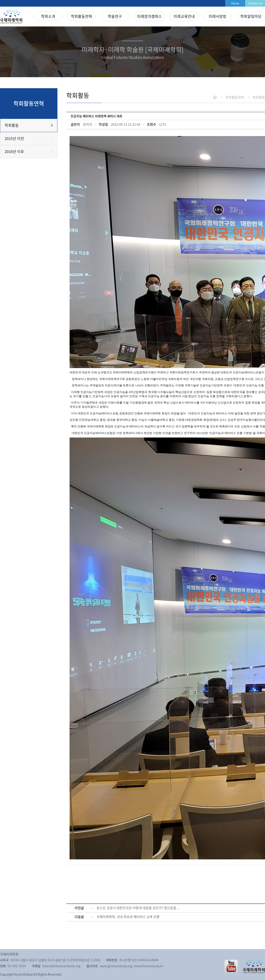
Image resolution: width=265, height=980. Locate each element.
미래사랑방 (218, 16)
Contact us (255, 3)
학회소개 (48, 16)
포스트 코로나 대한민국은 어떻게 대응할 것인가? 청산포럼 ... (138, 908)
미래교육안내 (184, 16)
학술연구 (115, 16)
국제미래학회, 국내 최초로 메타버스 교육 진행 (128, 917)
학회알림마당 (251, 16)
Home (235, 3)
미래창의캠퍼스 (150, 16)
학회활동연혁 (81, 16)
